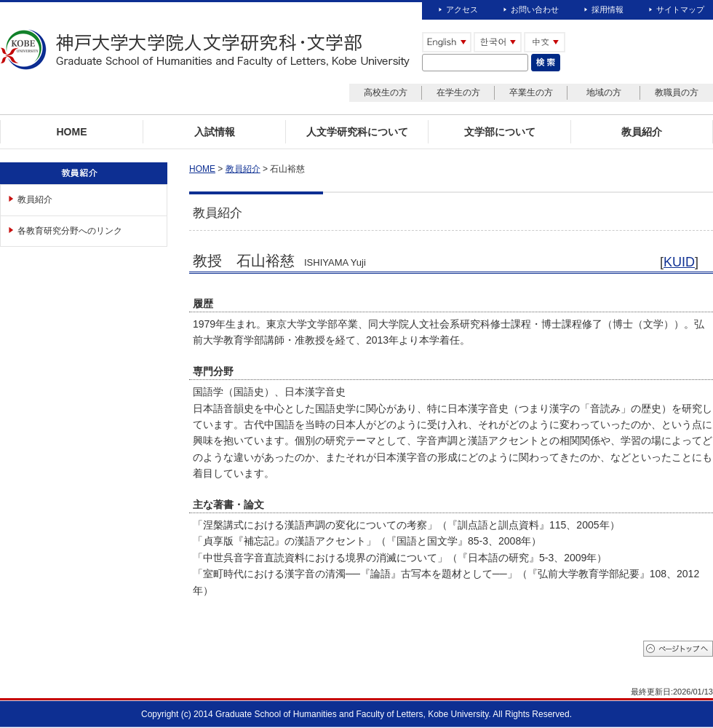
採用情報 (608, 9)
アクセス (462, 9)
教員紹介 (35, 199)
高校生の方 (386, 92)
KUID (679, 262)
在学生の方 (458, 92)
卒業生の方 (531, 92)
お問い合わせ (535, 9)
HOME (202, 169)
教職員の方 (677, 92)
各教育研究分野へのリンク (70, 231)
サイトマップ (680, 9)
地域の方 (604, 92)
